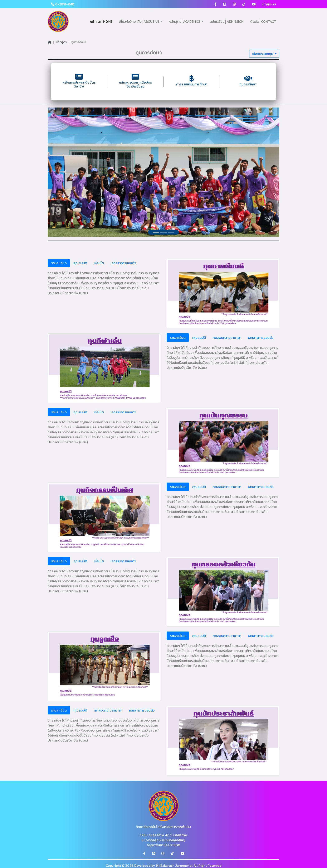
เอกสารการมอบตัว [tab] (123, 263)
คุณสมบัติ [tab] (80, 263)
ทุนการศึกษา (79, 42)
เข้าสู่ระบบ (269, 4)
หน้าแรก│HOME (101, 21)
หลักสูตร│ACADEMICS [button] (185, 21)
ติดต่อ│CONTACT (263, 21)
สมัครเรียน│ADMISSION (227, 21)
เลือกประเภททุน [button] (263, 54)
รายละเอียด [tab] (59, 263)
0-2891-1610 (63, 4)
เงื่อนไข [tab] (99, 263)
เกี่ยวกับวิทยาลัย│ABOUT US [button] (139, 21)
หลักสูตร (61, 42)
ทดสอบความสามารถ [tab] (227, 338)
